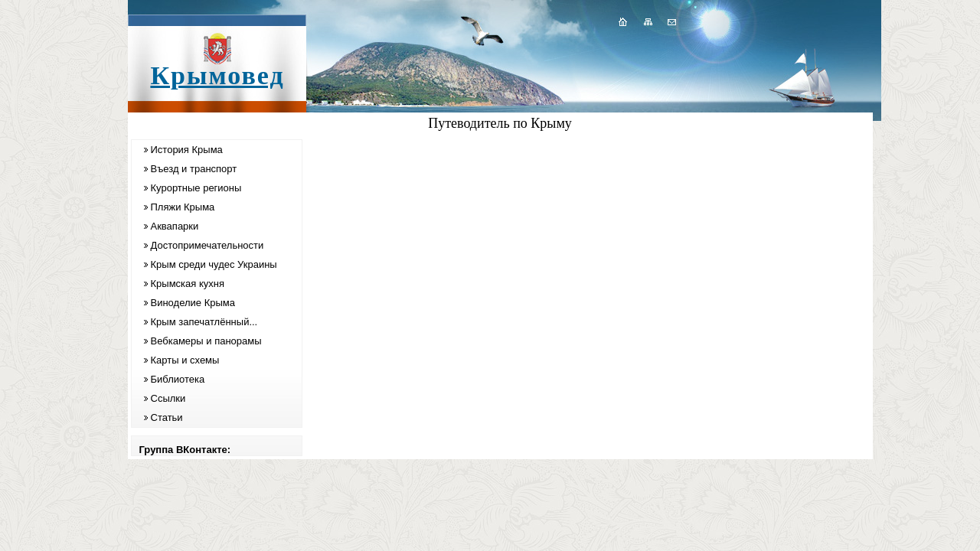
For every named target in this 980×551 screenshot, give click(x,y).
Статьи (167, 417)
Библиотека (178, 379)
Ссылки (168, 398)
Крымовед (217, 75)
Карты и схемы (185, 360)
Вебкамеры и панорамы (206, 341)
